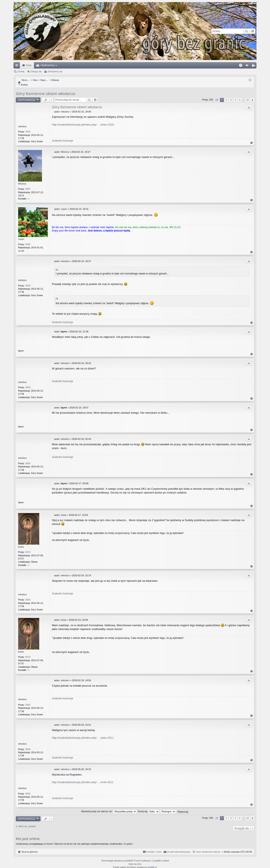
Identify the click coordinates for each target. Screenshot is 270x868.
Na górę (252, 138)
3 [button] (231, 95)
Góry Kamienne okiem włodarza (45, 89)
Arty (139, 860)
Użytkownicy (48, 65)
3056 (28, 127)
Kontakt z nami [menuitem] (154, 847)
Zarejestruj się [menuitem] (254, 66)
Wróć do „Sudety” (27, 822)
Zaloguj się (36, 71)
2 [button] (226, 95)
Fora (29, 65)
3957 (28, 185)
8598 (28, 240)
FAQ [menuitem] (242, 66)
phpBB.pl (152, 863)
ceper (21, 235)
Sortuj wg (148, 807)
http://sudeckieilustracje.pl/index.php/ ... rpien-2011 (83, 733)
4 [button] (235, 95)
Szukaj (246, 31)
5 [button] (240, 95)
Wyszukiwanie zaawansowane (252, 31)
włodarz (22, 122)
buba (21, 542)
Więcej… (18, 66)
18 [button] (247, 95)
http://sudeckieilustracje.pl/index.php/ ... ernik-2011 (83, 778)
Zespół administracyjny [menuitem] (179, 847)
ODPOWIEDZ (26, 95)
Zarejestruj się (55, 71)
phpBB (128, 856)
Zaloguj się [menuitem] (248, 66)
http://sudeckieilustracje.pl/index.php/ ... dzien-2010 (83, 120)
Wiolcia (22, 179)
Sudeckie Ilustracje (63, 136)
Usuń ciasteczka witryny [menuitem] (208, 847)
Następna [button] (252, 96)
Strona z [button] (217, 96)
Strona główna (30, 847)
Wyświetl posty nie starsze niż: (109, 807)
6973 (28, 548)
